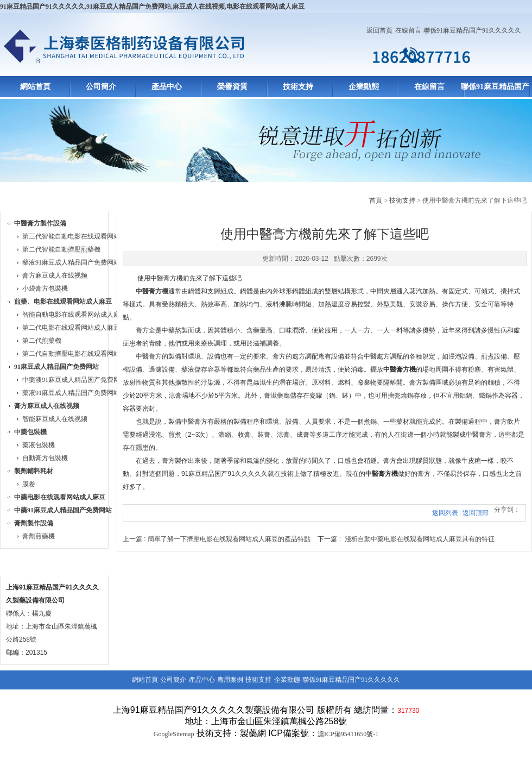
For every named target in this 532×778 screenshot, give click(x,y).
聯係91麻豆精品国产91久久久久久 (472, 30)
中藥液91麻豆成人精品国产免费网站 (74, 380)
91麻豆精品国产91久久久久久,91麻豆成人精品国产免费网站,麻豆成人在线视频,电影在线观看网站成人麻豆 (152, 7)
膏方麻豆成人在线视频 (55, 275)
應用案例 (230, 680)
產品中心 (167, 87)
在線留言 (408, 30)
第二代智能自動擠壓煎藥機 (61, 249)
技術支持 (298, 87)
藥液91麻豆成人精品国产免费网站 (71, 262)
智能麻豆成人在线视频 (55, 419)
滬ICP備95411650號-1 (348, 734)
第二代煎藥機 (42, 341)
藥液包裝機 (39, 445)
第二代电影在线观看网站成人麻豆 (71, 328)
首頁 (376, 200)
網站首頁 (35, 87)
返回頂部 (476, 513)
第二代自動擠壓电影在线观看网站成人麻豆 (84, 354)
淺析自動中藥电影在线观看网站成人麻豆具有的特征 (420, 539)
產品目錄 (26, 199)
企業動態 (364, 87)
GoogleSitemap (174, 734)
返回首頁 (379, 30)
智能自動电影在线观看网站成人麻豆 (74, 315)
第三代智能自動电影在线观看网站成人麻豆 (84, 236)
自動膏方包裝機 (45, 458)
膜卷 (29, 484)
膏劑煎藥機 (39, 536)
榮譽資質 (232, 87)
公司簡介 (101, 87)
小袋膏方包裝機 (45, 288)
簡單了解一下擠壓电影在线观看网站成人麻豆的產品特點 (229, 539)
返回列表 (445, 513)
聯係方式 (26, 563)
